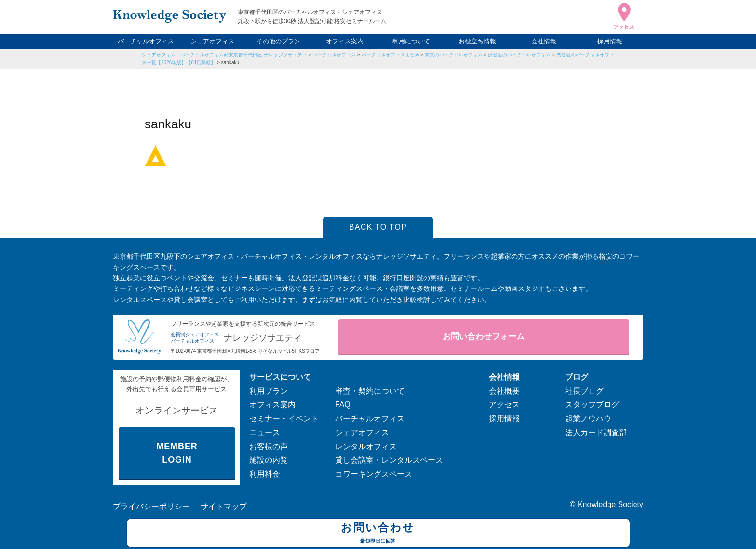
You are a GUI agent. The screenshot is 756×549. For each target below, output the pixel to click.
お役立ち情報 (477, 41)
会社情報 (544, 41)
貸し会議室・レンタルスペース (389, 460)
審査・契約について (370, 391)
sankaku (230, 62)
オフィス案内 (345, 41)
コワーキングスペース (374, 474)
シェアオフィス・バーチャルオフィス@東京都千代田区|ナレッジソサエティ (224, 55)
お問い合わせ (378, 534)
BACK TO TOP (378, 227)
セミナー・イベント (284, 419)
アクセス (504, 405)
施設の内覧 (269, 460)
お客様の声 (269, 446)
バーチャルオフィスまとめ (391, 55)
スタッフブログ (592, 405)
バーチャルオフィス (146, 41)
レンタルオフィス (366, 446)
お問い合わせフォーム (484, 336)
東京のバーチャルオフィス (454, 55)
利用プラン (269, 391)
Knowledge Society (610, 504)
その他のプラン (278, 41)
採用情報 (610, 41)
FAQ (343, 405)
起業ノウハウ (588, 419)
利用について (411, 41)
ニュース (265, 432)
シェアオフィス (212, 41)
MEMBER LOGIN (177, 453)
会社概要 (504, 391)
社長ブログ (584, 391)
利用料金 (265, 474)
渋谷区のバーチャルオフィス (519, 55)
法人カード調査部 (596, 432)
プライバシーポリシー (151, 506)
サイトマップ (224, 506)
